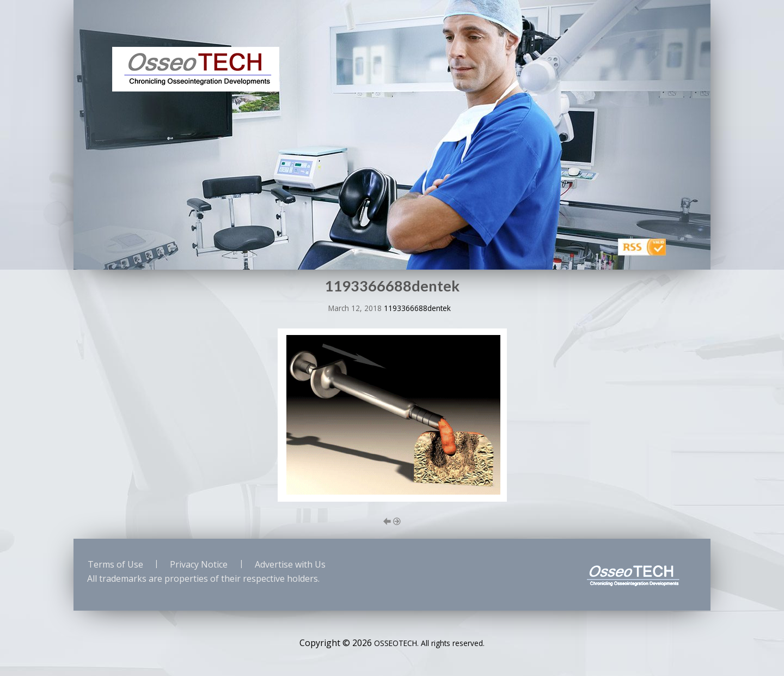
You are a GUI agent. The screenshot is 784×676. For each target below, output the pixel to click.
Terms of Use (115, 564)
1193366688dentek (417, 308)
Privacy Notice (199, 564)
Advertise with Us (290, 564)
